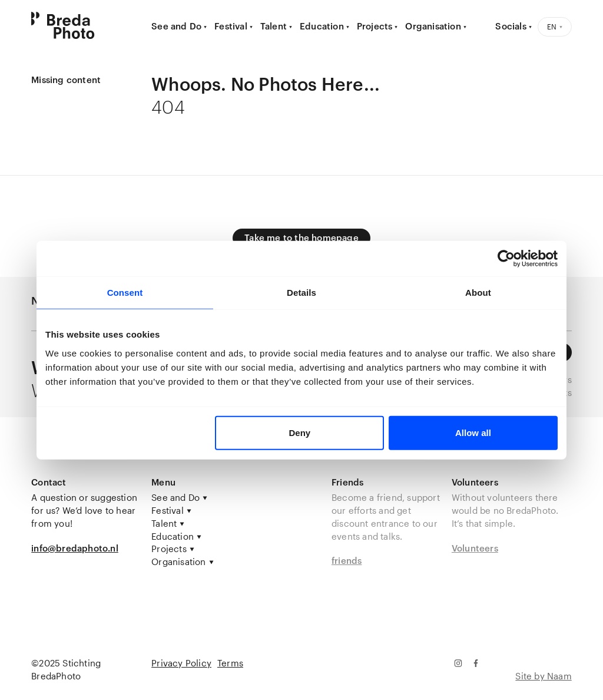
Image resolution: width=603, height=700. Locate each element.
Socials (511, 26)
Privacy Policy (181, 663)
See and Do (176, 26)
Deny (300, 432)
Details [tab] (301, 293)
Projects (375, 26)
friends (347, 560)
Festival (231, 26)
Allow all (473, 432)
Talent (274, 26)
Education (322, 26)
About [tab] (478, 293)
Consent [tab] (125, 293)
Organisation (433, 26)
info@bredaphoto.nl (75, 548)
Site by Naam (543, 676)
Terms (230, 663)
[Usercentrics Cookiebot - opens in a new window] (506, 259)
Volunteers (475, 548)
